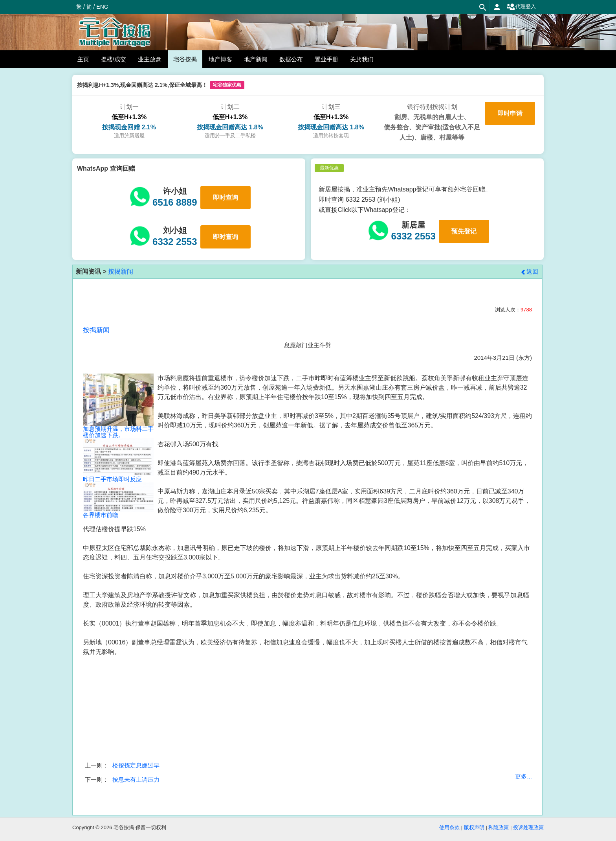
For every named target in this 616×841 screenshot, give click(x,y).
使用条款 (449, 827)
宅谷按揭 (185, 59)
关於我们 (362, 59)
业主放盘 (150, 59)
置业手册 (326, 59)
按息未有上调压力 (136, 779)
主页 (83, 59)
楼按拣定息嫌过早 (136, 765)
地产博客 (220, 59)
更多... (523, 776)
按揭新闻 (121, 271)
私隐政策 (499, 827)
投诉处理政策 (528, 827)
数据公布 (291, 59)
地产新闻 (256, 59)
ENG (102, 7)
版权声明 (474, 827)
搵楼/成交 (114, 59)
